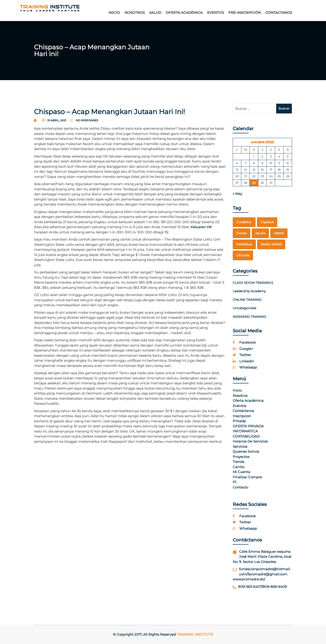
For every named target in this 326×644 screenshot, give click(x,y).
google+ (243, 349)
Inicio (237, 390)
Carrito (239, 467)
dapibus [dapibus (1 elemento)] (267, 222)
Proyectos (241, 457)
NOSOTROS (135, 13)
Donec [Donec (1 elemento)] (242, 233)
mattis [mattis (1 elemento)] (279, 233)
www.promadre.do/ (249, 579)
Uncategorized (244, 308)
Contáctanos (243, 411)
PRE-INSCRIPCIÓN (245, 13)
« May (237, 194)
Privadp (239, 421)
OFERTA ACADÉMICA (184, 13)
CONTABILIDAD (246, 436)
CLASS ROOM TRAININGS (253, 283)
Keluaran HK (201, 227)
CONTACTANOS (279, 13)
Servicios (240, 446)
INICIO (114, 13)
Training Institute (195, 634)
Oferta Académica (248, 401)
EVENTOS (216, 13)
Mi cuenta (241, 472)
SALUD (155, 13)
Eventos (239, 406)
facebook (244, 342)
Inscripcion (242, 416)
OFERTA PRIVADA (248, 426)
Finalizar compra (247, 477)
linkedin (243, 361)
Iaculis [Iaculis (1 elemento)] (260, 233)
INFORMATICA (245, 431)
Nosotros (240, 396)
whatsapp (245, 367)
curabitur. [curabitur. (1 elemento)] (244, 222)
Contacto (240, 487)
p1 (235, 482)
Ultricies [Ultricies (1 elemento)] (243, 255)
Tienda (239, 462)
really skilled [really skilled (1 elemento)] (271, 244)
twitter (242, 355)
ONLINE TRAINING (247, 300)
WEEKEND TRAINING (250, 317)
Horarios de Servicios (250, 441)
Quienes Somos (246, 451)
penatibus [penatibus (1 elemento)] (244, 244)
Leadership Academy (249, 291)
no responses (84, 120)
